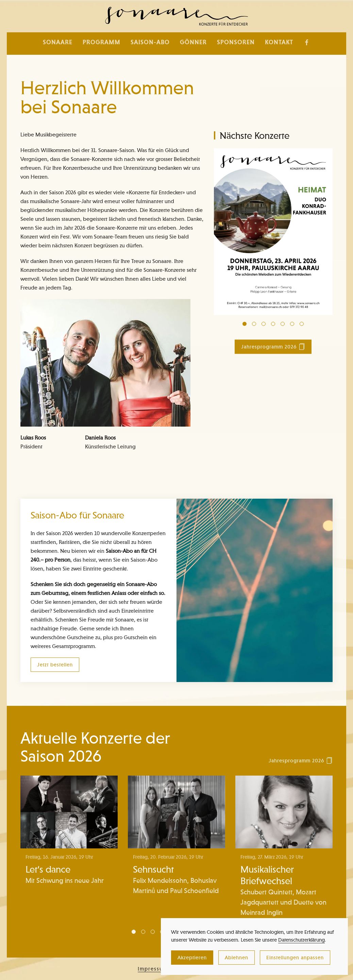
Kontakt (279, 42)
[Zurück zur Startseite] (176, 16)
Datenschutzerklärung (301, 940)
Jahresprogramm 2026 (273, 349)
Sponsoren (236, 42)
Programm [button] (102, 42)
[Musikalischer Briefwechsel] (284, 852)
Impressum (153, 970)
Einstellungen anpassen (295, 958)
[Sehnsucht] (176, 852)
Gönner (193, 42)
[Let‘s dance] (69, 852)
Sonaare (58, 42)
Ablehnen (237, 958)
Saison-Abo (150, 42)
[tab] (245, 324)
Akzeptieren (192, 958)
